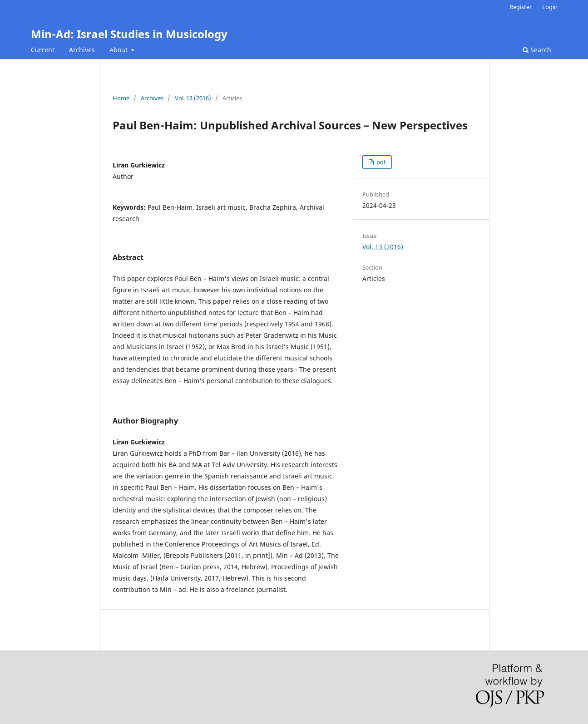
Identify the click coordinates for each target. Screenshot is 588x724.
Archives (82, 50)
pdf (380, 162)
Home (121, 98)
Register (521, 7)
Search (537, 50)
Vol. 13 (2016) (193, 98)
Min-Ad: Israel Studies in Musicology (129, 34)
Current (43, 50)
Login (550, 7)
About (119, 50)
